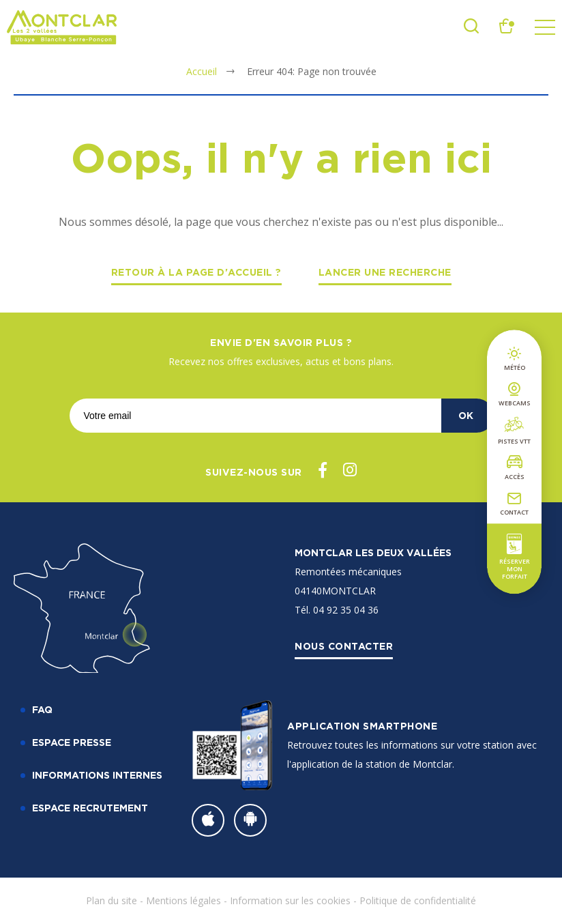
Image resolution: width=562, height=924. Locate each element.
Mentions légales (183, 900)
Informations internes (97, 775)
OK (466, 415)
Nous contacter (344, 646)
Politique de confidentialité (418, 900)
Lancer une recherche (385, 272)
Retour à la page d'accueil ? (196, 272)
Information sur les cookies (290, 900)
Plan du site (112, 900)
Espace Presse (72, 742)
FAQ (42, 709)
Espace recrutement (90, 808)
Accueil (202, 71)
